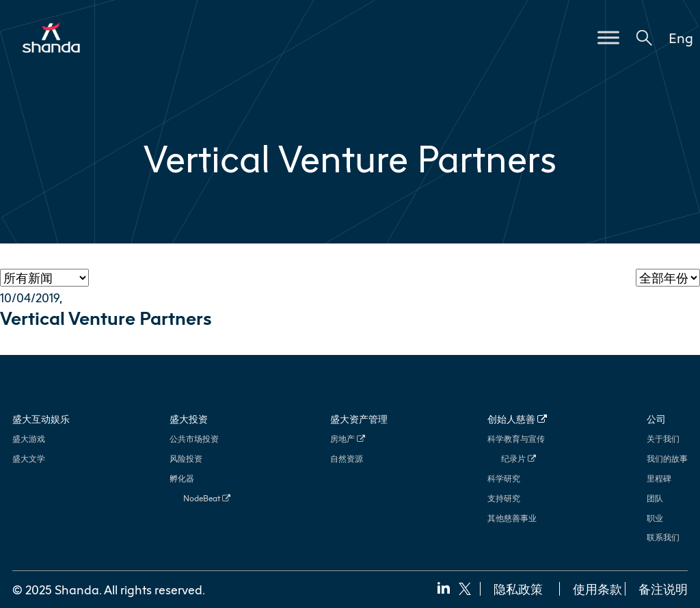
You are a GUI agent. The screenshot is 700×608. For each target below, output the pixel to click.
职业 (655, 518)
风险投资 (186, 459)
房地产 (348, 439)
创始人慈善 (517, 419)
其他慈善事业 (512, 518)
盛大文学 (29, 459)
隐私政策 (518, 589)
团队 (655, 498)
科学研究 (504, 478)
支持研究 (504, 498)
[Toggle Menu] (608, 37)
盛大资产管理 (359, 419)
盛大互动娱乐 (41, 419)
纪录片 (519, 459)
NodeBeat (207, 498)
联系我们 (663, 537)
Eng (681, 38)
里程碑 (659, 478)
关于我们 (663, 439)
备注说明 (663, 589)
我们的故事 (667, 459)
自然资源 (347, 459)
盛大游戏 (29, 439)
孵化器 (182, 478)
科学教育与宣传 (516, 439)
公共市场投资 (194, 439)
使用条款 (597, 589)
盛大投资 (189, 419)
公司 (656, 419)
